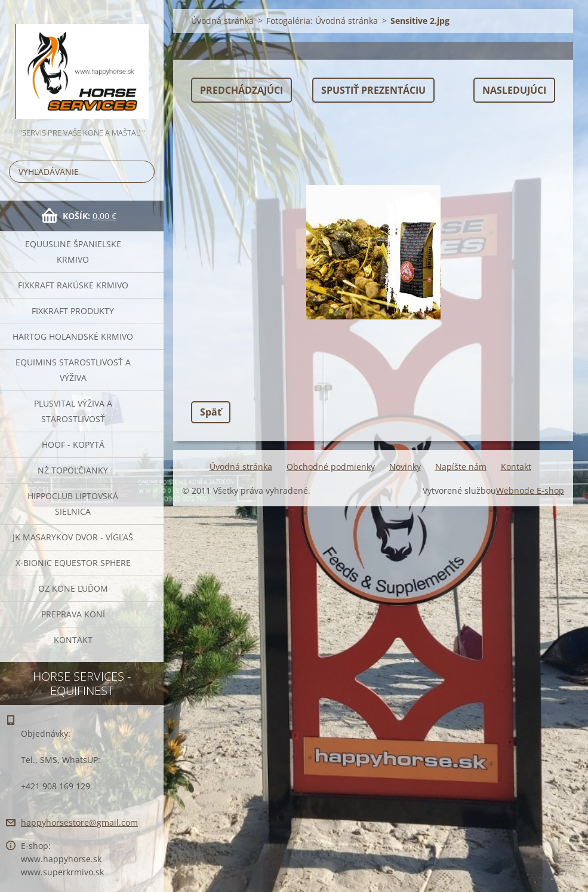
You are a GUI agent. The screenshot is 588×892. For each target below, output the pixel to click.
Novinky (405, 467)
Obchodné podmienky (331, 467)
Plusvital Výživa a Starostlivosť (73, 411)
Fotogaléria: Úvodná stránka (322, 21)
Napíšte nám (461, 467)
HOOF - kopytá (73, 445)
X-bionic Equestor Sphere (73, 563)
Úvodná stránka (222, 21)
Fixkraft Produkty (73, 311)
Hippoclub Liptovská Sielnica (73, 504)
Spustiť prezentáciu (373, 90)
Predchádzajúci (241, 90)
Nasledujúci (514, 90)
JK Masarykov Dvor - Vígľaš (73, 537)
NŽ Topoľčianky (73, 470)
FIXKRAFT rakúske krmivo (73, 285)
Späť (211, 412)
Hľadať (143, 172)
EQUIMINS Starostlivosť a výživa (73, 370)
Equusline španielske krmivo (73, 252)
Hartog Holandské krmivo (73, 336)
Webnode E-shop (530, 490)
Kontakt (73, 640)
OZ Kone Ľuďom (73, 588)
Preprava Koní (73, 614)
